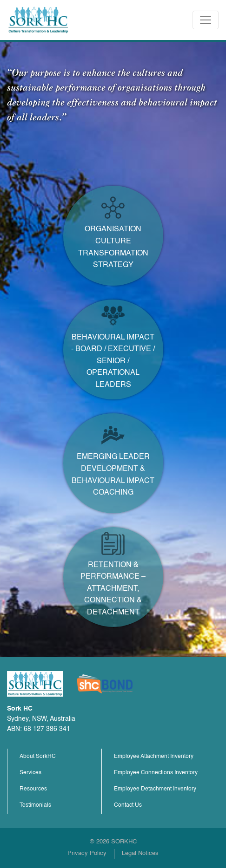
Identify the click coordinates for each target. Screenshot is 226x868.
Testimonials (35, 805)
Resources (33, 789)
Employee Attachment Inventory (154, 757)
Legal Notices (140, 853)
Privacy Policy (87, 853)
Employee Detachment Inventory (155, 789)
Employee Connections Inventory (156, 773)
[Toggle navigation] (206, 20)
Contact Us (128, 805)
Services (30, 773)
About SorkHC (38, 757)
